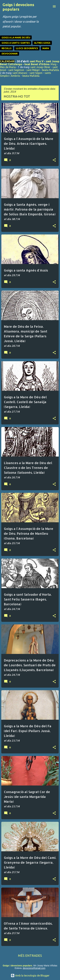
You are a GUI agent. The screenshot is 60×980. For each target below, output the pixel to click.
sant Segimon (16, 70)
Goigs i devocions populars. (18, 966)
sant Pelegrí (33, 70)
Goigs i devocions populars (18, 7)
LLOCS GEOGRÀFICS (27, 48)
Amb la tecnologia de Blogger (30, 976)
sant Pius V (37, 61)
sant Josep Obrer (40, 67)
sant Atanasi (20, 73)
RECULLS (7, 48)
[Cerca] (48, 6)
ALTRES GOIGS (42, 43)
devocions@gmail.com (34, 968)
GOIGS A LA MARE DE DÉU (16, 38)
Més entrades (30, 956)
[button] (54, 160)
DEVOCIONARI (10, 54)
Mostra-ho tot (17, 96)
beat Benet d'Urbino (37, 64)
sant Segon (36, 73)
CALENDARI (7, 61)
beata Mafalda (50, 70)
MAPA (46, 48)
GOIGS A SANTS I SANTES (16, 43)
